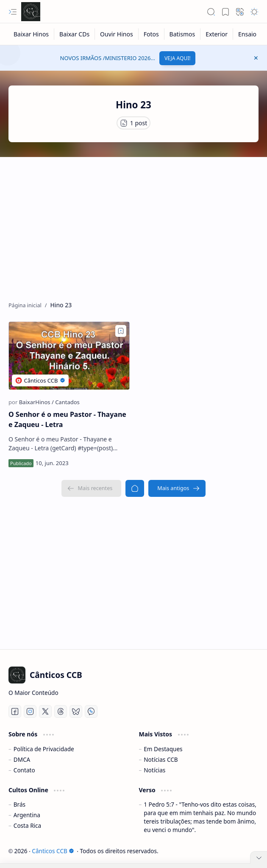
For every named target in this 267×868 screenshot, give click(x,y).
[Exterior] (217, 34)
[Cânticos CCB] (31, 12)
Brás (19, 804)
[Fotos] (152, 34)
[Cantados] (67, 402)
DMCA (22, 759)
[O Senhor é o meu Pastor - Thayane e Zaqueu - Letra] (69, 356)
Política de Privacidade (44, 749)
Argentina (27, 815)
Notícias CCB (161, 759)
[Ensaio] (247, 34)
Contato (24, 770)
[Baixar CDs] (75, 34)
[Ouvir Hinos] (117, 34)
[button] (13, 12)
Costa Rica (27, 825)
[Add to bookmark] (121, 331)
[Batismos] (183, 34)
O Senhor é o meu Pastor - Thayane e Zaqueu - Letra (67, 419)
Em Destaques (163, 749)
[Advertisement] (133, 225)
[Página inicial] (135, 488)
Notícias (154, 770)
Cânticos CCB (53, 851)
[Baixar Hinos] (31, 34)
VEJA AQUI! (178, 58)
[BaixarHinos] (36, 402)
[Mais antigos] (177, 488)
